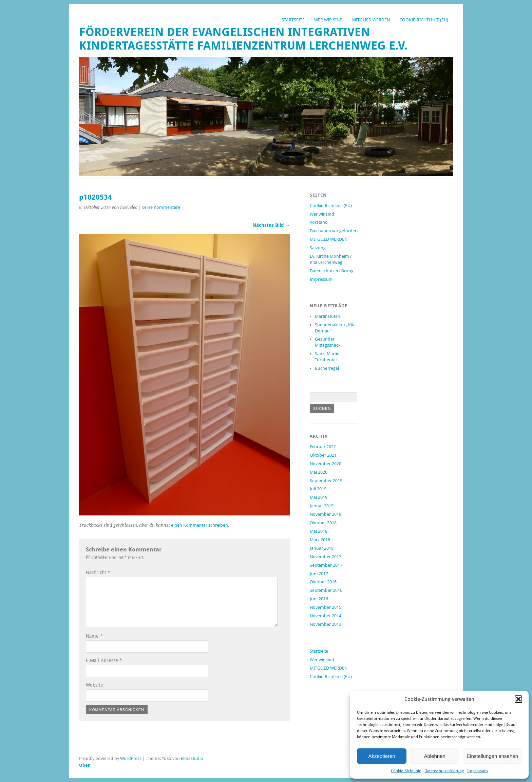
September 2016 (326, 590)
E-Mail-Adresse (104, 660)
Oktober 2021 (323, 455)
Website (94, 685)
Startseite (293, 20)
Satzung (318, 248)
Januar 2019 (322, 506)
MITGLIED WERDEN (371, 20)
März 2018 (320, 540)
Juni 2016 (319, 599)
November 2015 (326, 607)
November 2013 (326, 624)
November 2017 (326, 557)
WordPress (131, 758)
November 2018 (326, 514)
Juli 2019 (318, 489)
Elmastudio (192, 758)
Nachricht (98, 572)
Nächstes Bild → (271, 225)
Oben (85, 765)
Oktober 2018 (323, 523)
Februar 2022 (323, 447)
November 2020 (326, 464)
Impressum (478, 771)
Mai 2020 (319, 472)
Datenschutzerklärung (444, 771)
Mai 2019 (319, 497)
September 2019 (326, 481)
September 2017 (326, 565)
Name (94, 636)
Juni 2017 (319, 574)
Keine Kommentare (161, 207)
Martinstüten (328, 316)
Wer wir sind (328, 20)
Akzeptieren (382, 756)
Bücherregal (327, 368)
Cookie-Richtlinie (406, 771)
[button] (518, 699)
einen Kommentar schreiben (199, 525)
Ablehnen (434, 756)
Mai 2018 (319, 531)
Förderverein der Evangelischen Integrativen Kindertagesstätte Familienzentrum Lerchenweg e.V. (243, 39)
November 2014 (326, 616)
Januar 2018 (322, 548)
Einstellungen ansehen (492, 756)
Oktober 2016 (323, 582)
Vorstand (319, 222)
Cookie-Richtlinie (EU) (424, 20)
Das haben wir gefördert (334, 231)
